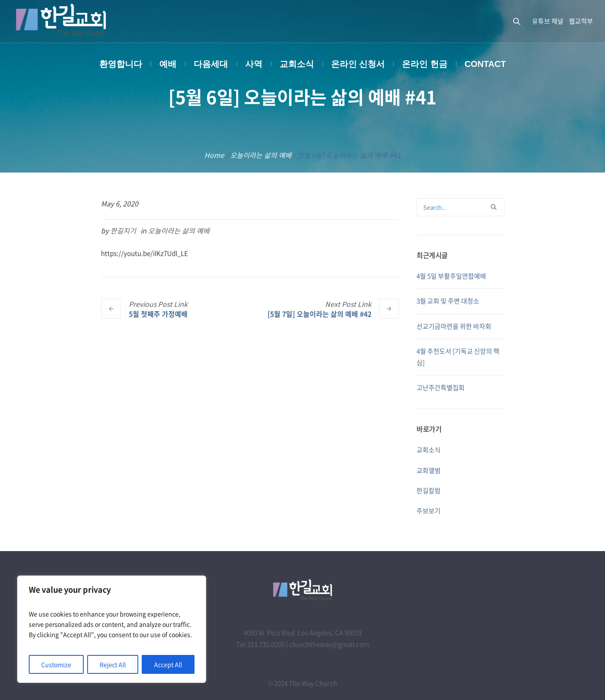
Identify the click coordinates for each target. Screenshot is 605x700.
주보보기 (429, 511)
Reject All (113, 664)
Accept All (168, 664)
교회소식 (429, 450)
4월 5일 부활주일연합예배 (451, 276)
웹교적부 (581, 21)
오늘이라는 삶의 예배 (261, 155)
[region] (112, 629)
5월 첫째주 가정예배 (158, 314)
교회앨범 (429, 470)
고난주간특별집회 (441, 388)
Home (214, 155)
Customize (56, 664)
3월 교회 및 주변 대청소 (448, 301)
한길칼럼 (429, 491)
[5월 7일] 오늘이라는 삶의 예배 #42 (319, 314)
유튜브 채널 (548, 21)
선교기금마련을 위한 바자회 (454, 326)
